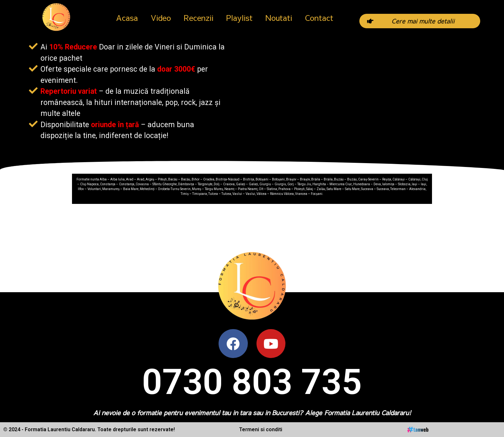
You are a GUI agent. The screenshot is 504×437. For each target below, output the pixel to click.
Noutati (279, 18)
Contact (319, 18)
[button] (420, 21)
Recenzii (199, 18)
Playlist (239, 18)
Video (161, 18)
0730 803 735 (252, 382)
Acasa (127, 18)
